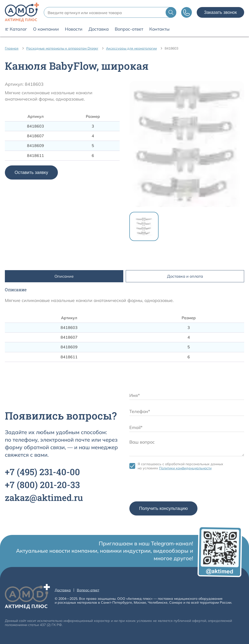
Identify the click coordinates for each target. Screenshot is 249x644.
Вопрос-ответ (129, 29)
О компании (46, 29)
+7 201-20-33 (42, 485)
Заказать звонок (220, 12)
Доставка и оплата (185, 276)
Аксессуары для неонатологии (131, 48)
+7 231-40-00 (42, 472)
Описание (64, 276)
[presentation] (166, 487)
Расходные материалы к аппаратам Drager (62, 48)
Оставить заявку (31, 172)
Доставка (99, 29)
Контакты (159, 29)
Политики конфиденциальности (185, 468)
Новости (74, 29)
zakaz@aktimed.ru (44, 498)
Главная (12, 48)
